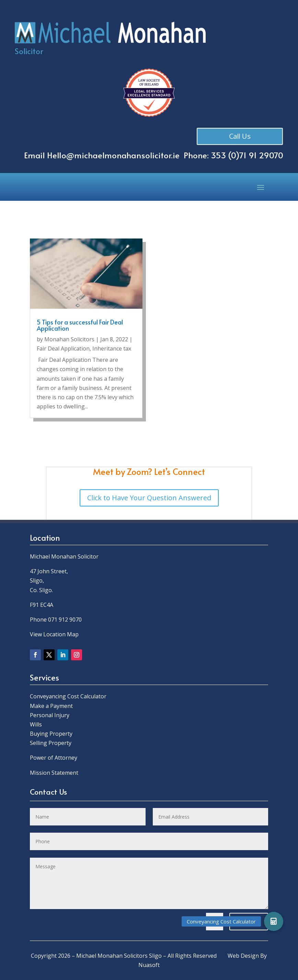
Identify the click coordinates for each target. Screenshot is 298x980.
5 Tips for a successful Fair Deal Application (80, 325)
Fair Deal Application (63, 348)
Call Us (241, 136)
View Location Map (54, 634)
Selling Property (51, 743)
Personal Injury (50, 715)
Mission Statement (55, 773)
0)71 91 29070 (257, 155)
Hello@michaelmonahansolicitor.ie (113, 155)
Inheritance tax (112, 348)
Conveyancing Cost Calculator (68, 696)
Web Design (243, 956)
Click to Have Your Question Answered (149, 498)
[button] (274, 921)
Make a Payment (51, 706)
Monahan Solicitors (69, 339)
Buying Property (51, 734)
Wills (36, 724)
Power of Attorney (54, 758)
